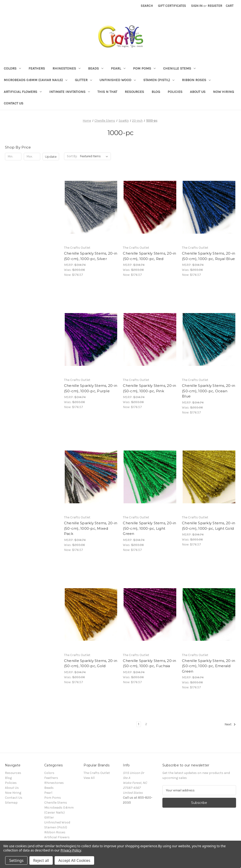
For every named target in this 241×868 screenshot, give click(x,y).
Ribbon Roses (196, 80)
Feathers (37, 68)
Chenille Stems (179, 68)
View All (89, 778)
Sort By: (72, 156)
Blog (156, 92)
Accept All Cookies (74, 860)
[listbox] (95, 156)
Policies (175, 92)
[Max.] (32, 157)
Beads (96, 68)
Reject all (41, 860)
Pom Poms (144, 68)
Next (230, 724)
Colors (12, 68)
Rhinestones (66, 68)
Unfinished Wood (118, 80)
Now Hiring (223, 92)
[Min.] (13, 157)
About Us (198, 92)
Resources (134, 92)
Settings (16, 860)
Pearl (118, 68)
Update (51, 157)
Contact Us (14, 103)
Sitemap (11, 803)
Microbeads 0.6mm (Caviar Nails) (36, 80)
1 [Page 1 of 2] (139, 724)
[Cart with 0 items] (230, 6)
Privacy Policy (71, 850)
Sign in (197, 6)
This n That (107, 92)
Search (147, 6)
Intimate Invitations (70, 92)
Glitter (83, 80)
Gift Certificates (172, 6)
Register (215, 6)
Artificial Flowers (23, 92)
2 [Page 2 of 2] (146, 724)
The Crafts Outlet (97, 773)
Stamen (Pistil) (159, 80)
